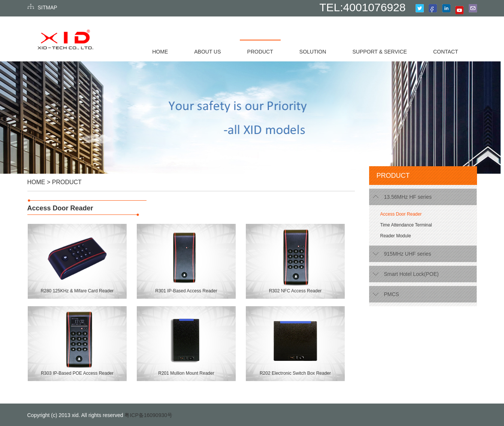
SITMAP (48, 7)
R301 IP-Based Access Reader (186, 291)
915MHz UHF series (408, 254)
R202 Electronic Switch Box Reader (295, 373)
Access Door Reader (60, 208)
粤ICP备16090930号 (148, 415)
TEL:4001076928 (362, 7)
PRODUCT (260, 52)
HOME (160, 52)
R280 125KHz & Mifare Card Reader (77, 291)
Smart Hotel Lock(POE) (411, 274)
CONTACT (446, 52)
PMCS (392, 294)
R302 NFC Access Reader (295, 291)
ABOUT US (207, 52)
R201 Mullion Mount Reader (186, 373)
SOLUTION (313, 52)
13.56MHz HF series (408, 197)
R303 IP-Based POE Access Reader (77, 373)
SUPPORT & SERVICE (380, 52)
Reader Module (396, 236)
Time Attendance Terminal (406, 225)
